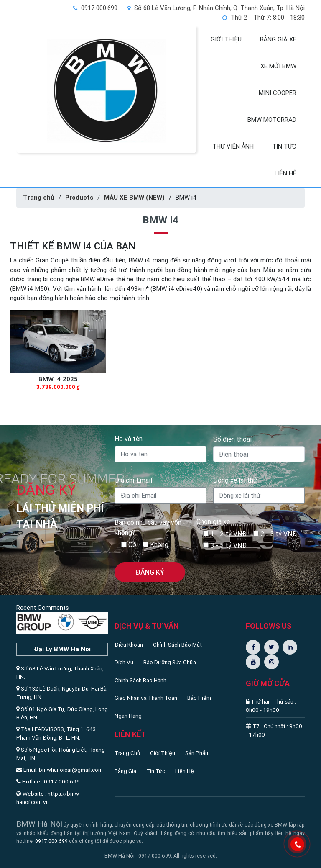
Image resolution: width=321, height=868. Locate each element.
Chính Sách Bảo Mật (177, 645)
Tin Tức (156, 771)
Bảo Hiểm (199, 698)
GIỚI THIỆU (226, 39)
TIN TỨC (284, 146)
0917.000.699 (51, 841)
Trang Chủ (127, 753)
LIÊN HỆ (285, 173)
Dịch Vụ (124, 662)
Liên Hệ (185, 771)
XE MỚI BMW (278, 66)
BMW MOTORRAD (272, 119)
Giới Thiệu (163, 753)
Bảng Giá (125, 771)
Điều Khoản (129, 645)
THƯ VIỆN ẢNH (233, 146)
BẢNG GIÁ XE (278, 39)
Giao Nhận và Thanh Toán (146, 698)
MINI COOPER (278, 93)
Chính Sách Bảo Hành (140, 680)
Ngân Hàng (128, 716)
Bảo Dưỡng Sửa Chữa (170, 662)
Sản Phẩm (197, 753)
